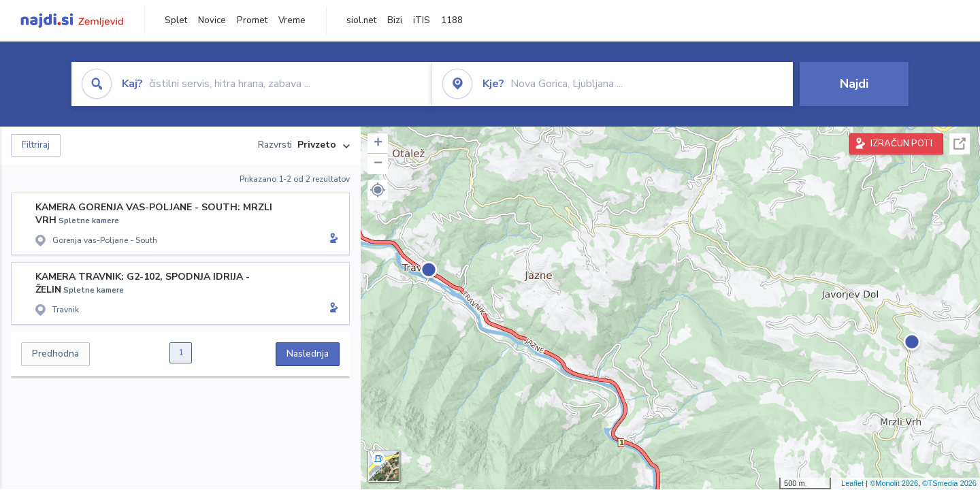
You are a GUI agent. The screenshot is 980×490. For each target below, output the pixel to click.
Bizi (395, 20)
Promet (252, 20)
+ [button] (378, 144)
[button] (378, 190)
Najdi (854, 84)
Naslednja (308, 354)
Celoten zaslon (960, 144)
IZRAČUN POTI (901, 144)
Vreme (292, 20)
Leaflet (852, 483)
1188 (452, 20)
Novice (212, 20)
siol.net (361, 20)
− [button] (378, 164)
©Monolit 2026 (894, 483)
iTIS (422, 20)
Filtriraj (36, 145)
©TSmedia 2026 (949, 483)
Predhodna (55, 354)
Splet (176, 20)
